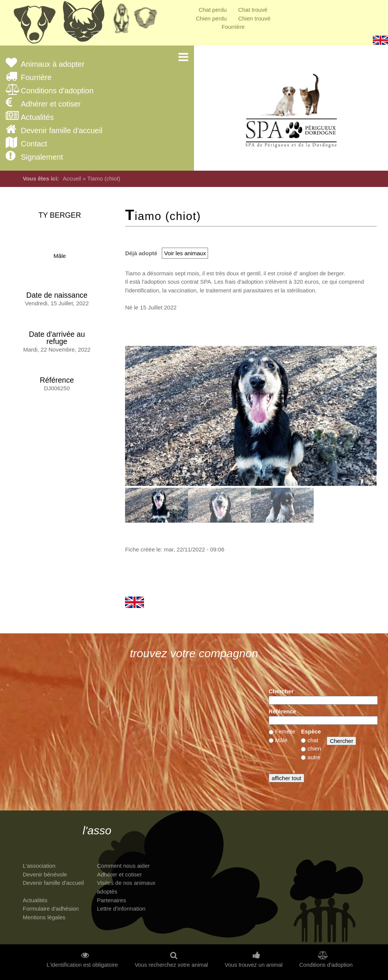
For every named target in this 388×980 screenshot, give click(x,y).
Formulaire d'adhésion (51, 909)
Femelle (285, 731)
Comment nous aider (123, 866)
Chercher (281, 691)
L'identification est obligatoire (82, 965)
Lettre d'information (121, 909)
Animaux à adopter (53, 64)
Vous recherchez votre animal (171, 965)
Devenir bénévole (45, 874)
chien (314, 748)
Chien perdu (211, 18)
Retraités (121, 21)
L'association (39, 866)
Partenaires (112, 900)
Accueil (72, 178)
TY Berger (59, 215)
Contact (34, 144)
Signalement (42, 157)
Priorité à (148, 21)
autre (314, 757)
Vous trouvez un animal (254, 965)
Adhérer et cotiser (51, 104)
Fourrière (233, 27)
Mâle (60, 256)
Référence (282, 711)
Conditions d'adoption (57, 91)
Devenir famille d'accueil (62, 131)
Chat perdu (213, 10)
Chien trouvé (254, 18)
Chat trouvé (253, 10)
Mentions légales (44, 917)
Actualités (37, 117)
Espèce (311, 731)
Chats (83, 25)
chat (313, 740)
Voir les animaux (185, 253)
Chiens (34, 25)
